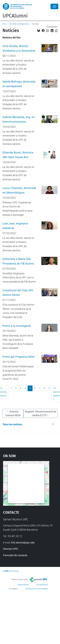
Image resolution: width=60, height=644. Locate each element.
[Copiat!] (56, 31)
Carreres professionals (19, 24)
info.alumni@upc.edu (23, 543)
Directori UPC (10, 549)
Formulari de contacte (15, 555)
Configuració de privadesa (36, 589)
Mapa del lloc (23, 585)
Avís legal (13, 589)
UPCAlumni (15, 16)
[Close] (54, 6)
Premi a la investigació (17, 326)
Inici (4, 24)
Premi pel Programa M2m (19, 357)
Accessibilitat (42, 585)
